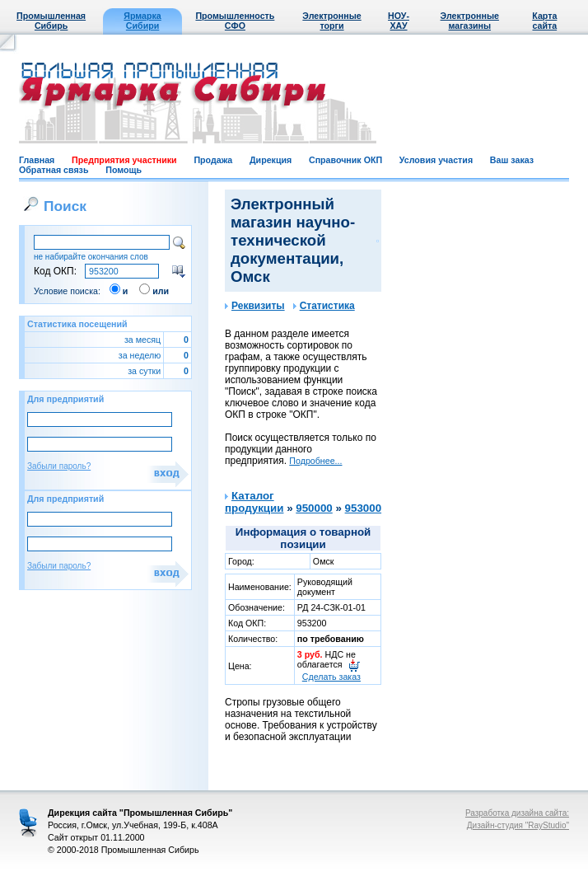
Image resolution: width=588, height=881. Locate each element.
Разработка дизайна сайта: (517, 813)
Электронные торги (331, 21)
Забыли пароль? (59, 466)
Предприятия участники (124, 160)
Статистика (324, 306)
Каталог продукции (254, 502)
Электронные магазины (470, 21)
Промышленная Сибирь (51, 21)
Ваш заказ (512, 160)
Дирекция (271, 160)
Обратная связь (54, 170)
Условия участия (436, 160)
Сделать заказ (331, 677)
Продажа (213, 160)
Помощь (124, 170)
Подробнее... (315, 461)
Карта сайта (544, 21)
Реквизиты (255, 306)
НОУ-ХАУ (399, 21)
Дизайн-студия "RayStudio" (518, 825)
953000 (363, 508)
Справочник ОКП (345, 160)
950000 (314, 508)
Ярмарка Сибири (142, 21)
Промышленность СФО (235, 21)
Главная (37, 160)
